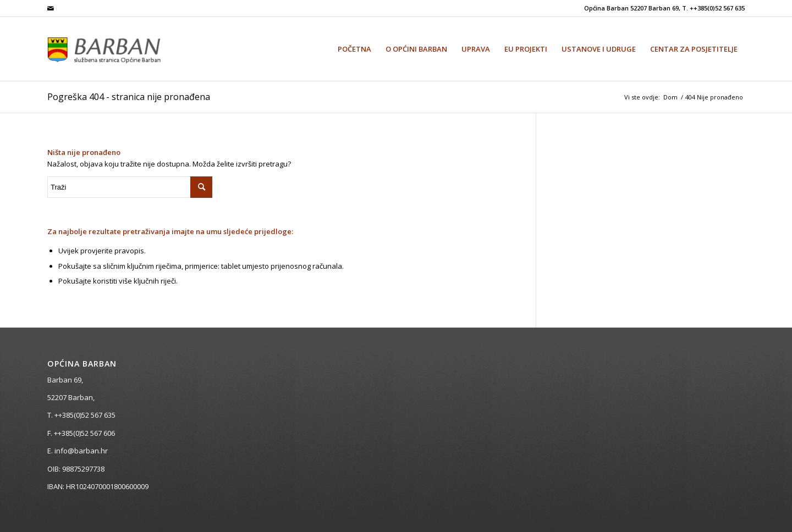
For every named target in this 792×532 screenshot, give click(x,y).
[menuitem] (354, 49)
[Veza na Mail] (51, 8)
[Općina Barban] (117, 49)
